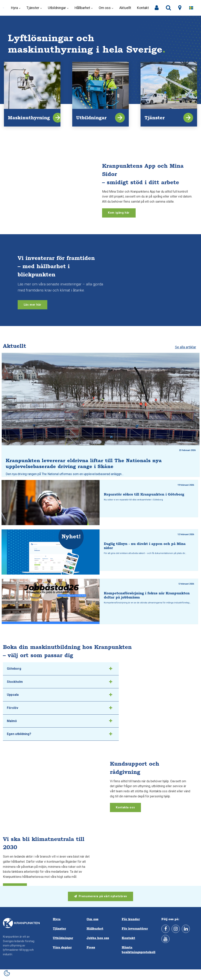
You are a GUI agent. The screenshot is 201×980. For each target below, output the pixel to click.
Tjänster (34, 8)
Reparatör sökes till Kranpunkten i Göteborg (144, 494)
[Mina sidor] (157, 8)
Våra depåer (62, 947)
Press (91, 947)
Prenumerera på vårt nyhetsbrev (100, 896)
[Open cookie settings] (7, 973)
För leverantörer (135, 929)
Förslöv (60, 708)
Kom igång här (119, 213)
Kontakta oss (125, 807)
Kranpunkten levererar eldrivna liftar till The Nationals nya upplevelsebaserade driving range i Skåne (84, 463)
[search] (168, 8)
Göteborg (60, 669)
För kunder (131, 919)
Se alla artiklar (185, 347)
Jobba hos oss (98, 938)
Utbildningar (58, 8)
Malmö (60, 721)
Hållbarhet (84, 8)
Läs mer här (32, 305)
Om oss (106, 8)
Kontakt (143, 8)
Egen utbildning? (60, 734)
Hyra (16, 8)
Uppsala (60, 695)
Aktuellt (125, 8)
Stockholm (60, 682)
